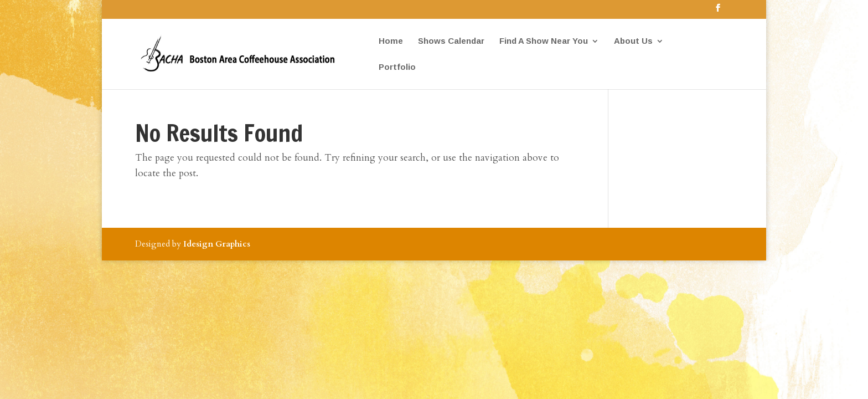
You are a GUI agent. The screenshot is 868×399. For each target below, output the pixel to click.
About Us (633, 41)
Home (391, 41)
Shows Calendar (451, 41)
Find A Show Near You (544, 41)
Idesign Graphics (217, 244)
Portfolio (397, 67)
